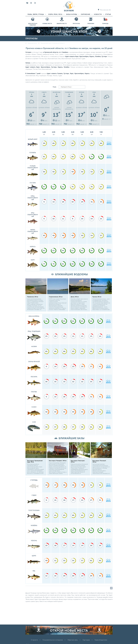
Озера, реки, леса (55, 14)
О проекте (34, 640)
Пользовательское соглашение (53, 640)
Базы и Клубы (72, 14)
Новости (98, 14)
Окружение (86, 14)
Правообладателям (101, 640)
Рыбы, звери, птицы (36, 14)
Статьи (108, 14)
